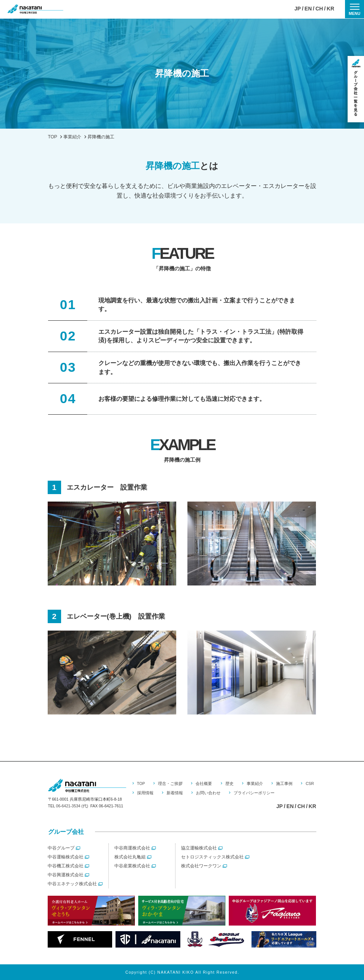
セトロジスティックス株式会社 (212, 857)
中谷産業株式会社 (132, 866)
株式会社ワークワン (201, 866)
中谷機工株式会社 (66, 866)
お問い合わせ (208, 793)
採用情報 (145, 793)
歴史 (230, 783)
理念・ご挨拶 (170, 783)
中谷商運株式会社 (132, 848)
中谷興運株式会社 (66, 875)
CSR (310, 783)
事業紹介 (255, 783)
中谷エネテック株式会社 (72, 884)
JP (297, 9)
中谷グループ (61, 848)
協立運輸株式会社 (199, 848)
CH (319, 9)
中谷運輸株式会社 (66, 857)
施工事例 (284, 783)
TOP (141, 783)
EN (308, 9)
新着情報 (175, 793)
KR (330, 9)
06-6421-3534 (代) (72, 806)
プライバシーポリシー (254, 793)
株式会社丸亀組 (130, 857)
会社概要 (204, 783)
